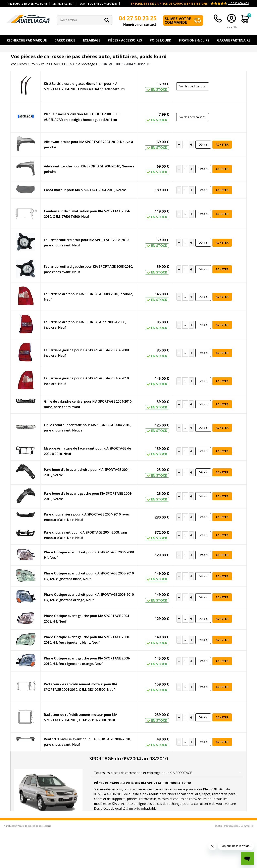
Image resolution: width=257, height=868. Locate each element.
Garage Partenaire (234, 40)
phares (132, 799)
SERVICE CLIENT (63, 4)
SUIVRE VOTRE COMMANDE (98, 4)
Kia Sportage (85, 64)
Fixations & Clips (194, 40)
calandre (187, 794)
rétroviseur (148, 799)
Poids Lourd (161, 40)
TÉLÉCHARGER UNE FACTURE (27, 4)
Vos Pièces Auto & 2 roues (30, 64)
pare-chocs (168, 794)
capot (206, 794)
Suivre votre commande (178, 20)
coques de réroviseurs (190, 799)
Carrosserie (65, 40)
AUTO (58, 64)
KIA (69, 64)
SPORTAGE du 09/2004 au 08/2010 (124, 64)
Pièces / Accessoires (125, 40)
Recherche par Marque (27, 40)
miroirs (163, 799)
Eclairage (92, 40)
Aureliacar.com (111, 789)
